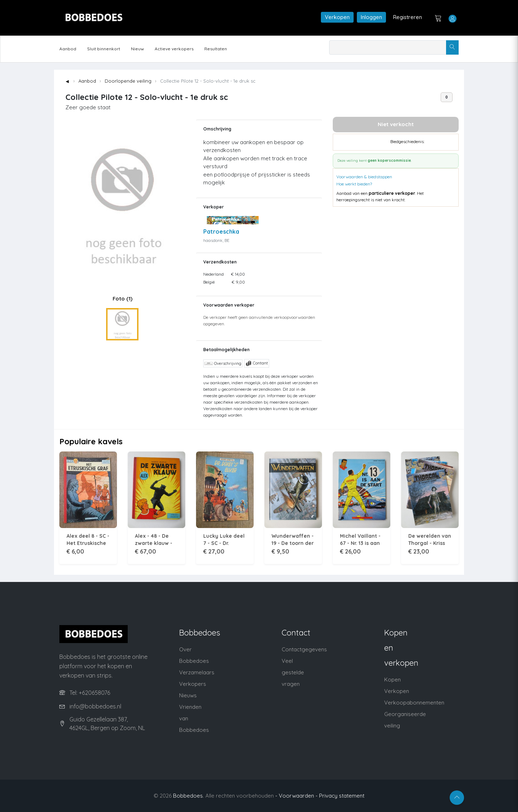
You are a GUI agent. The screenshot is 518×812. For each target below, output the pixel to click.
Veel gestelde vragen (293, 672)
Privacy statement (342, 796)
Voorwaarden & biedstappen (364, 177)
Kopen (392, 680)
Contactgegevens (304, 649)
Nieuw (137, 49)
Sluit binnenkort (104, 49)
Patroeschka (221, 231)
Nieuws (188, 695)
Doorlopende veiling (128, 81)
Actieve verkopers (174, 49)
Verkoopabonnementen (414, 703)
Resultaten (216, 49)
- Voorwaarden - (296, 796)
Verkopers (193, 684)
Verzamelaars (197, 672)
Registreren (408, 17)
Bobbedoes (188, 796)
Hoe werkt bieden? (354, 184)
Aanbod (68, 49)
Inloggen (371, 17)
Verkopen (337, 17)
